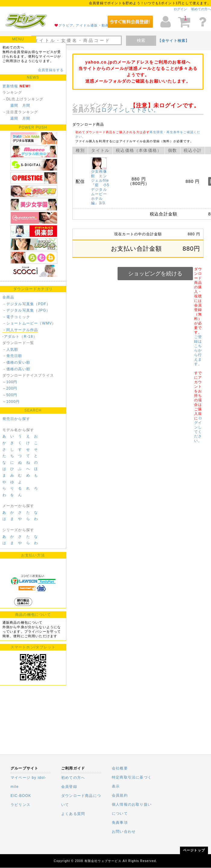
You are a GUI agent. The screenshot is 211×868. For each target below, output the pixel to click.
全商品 (8, 297)
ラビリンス (20, 805)
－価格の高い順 (16, 369)
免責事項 (120, 823)
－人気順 (10, 349)
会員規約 (120, 795)
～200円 (10, 388)
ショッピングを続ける (155, 274)
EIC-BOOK (21, 796)
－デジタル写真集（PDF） (27, 304)
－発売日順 (12, 356)
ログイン (180, 9)
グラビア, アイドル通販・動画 (84, 25)
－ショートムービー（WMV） (29, 323)
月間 (26, 105)
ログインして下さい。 (130, 110)
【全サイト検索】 (174, 41)
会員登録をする (51, 70)
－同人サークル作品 (20, 330)
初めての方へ (201, 9)
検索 (141, 40)
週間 (14, 105)
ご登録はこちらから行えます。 (198, 350)
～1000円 (11, 402)
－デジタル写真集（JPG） (26, 310)
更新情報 (10, 86)
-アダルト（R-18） (20, 337)
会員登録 (69, 787)
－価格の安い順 (16, 362)
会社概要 (120, 768)
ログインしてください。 (198, 429)
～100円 (10, 382)
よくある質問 (73, 814)
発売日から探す (16, 419)
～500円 (10, 395)
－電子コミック (16, 317)
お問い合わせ (124, 832)
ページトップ (194, 850)
